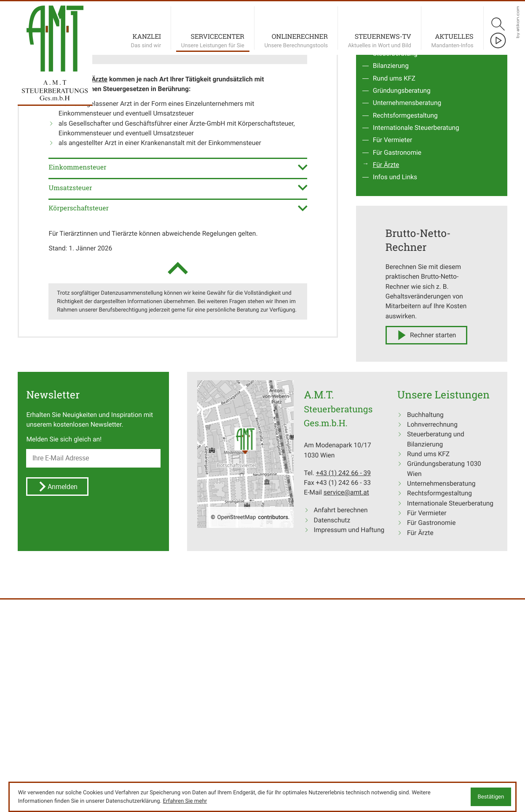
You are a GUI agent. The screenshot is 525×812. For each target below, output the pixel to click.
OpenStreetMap (237, 780)
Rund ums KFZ (394, 341)
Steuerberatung (395, 316)
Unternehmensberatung (407, 365)
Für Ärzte (386, 427)
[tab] (178, 429)
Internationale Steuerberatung (416, 390)
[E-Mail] (93, 721)
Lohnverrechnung (398, 304)
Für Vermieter (392, 402)
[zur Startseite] (55, 39)
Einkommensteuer (234, 405)
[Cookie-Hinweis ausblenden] (491, 797)
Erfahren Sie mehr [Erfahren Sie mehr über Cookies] (185, 801)
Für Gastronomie (397, 415)
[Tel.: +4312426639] (343, 735)
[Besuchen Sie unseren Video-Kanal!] (498, 40)
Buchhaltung (391, 291)
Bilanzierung (391, 328)
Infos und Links (395, 440)
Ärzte (99, 342)
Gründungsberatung (402, 353)
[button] (99, 308)
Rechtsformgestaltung (405, 378)
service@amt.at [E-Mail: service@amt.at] (346, 755)
